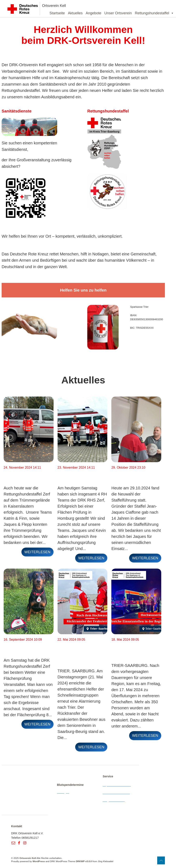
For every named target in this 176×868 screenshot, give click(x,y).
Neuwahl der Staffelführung (126, 475)
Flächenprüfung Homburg (74, 475)
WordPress (39, 861)
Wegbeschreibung (115, 800)
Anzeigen (63, 792)
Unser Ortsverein (118, 13)
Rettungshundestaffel (154, 13)
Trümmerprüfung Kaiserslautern (22, 475)
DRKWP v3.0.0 (84, 861)
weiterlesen (37, 552)
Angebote (93, 13)
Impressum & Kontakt (117, 785)
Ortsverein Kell (54, 6)
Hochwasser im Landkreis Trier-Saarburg (128, 650)
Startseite (57, 13)
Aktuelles (75, 13)
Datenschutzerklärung (117, 793)
